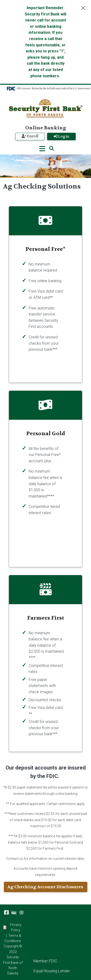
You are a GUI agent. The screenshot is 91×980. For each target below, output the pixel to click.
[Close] (83, 8)
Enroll (30, 136)
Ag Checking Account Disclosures (46, 887)
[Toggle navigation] (42, 149)
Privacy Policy (16, 927)
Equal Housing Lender (52, 971)
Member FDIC (45, 961)
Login (61, 136)
